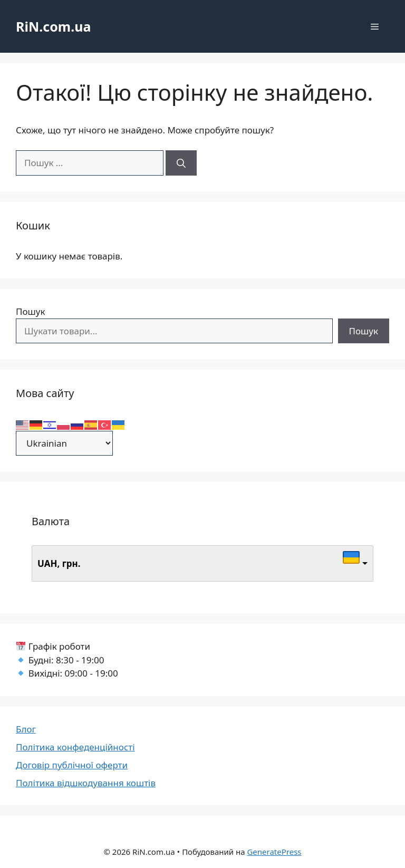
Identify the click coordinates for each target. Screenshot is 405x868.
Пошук (30, 311)
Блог (26, 729)
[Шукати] (181, 163)
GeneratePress (274, 852)
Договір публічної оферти (72, 765)
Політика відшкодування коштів (86, 783)
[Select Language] (64, 443)
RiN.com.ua (53, 26)
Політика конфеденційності (75, 747)
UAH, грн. (59, 563)
